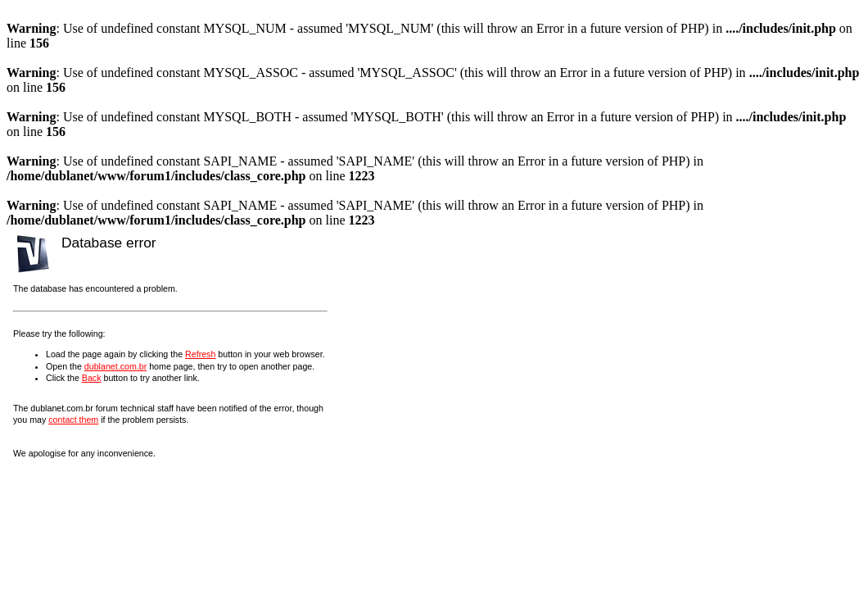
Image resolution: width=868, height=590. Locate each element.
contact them (73, 420)
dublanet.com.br (115, 366)
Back (92, 378)
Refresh (200, 354)
